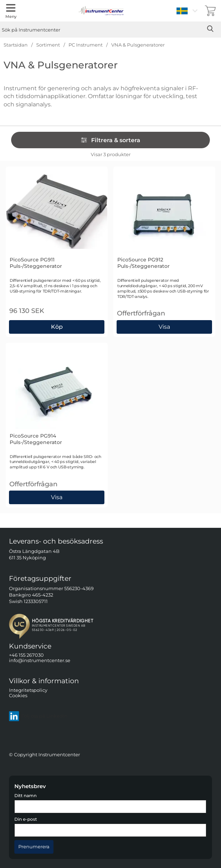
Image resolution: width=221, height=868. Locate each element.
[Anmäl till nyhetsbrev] (34, 847)
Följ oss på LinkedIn (38, 716)
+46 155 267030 (26, 655)
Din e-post (26, 819)
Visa (164, 327)
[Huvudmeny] (11, 11)
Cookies (18, 696)
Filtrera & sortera (110, 140)
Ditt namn (25, 796)
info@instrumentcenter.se (40, 660)
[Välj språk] (188, 11)
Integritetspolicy (28, 690)
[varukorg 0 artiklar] (210, 11)
